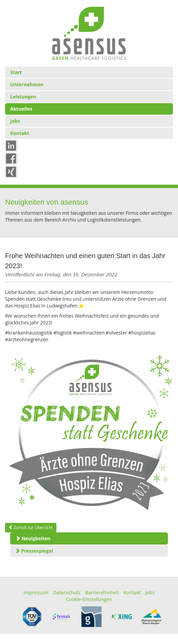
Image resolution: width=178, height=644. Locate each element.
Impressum (36, 592)
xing (14, 171)
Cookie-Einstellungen (89, 599)
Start (16, 72)
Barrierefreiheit (102, 592)
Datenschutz (67, 592)
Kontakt (20, 133)
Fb (13, 158)
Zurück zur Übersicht (31, 527)
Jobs (15, 121)
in (12, 145)
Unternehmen (27, 84)
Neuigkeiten (33, 538)
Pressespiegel (34, 551)
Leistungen (23, 97)
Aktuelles (21, 109)
